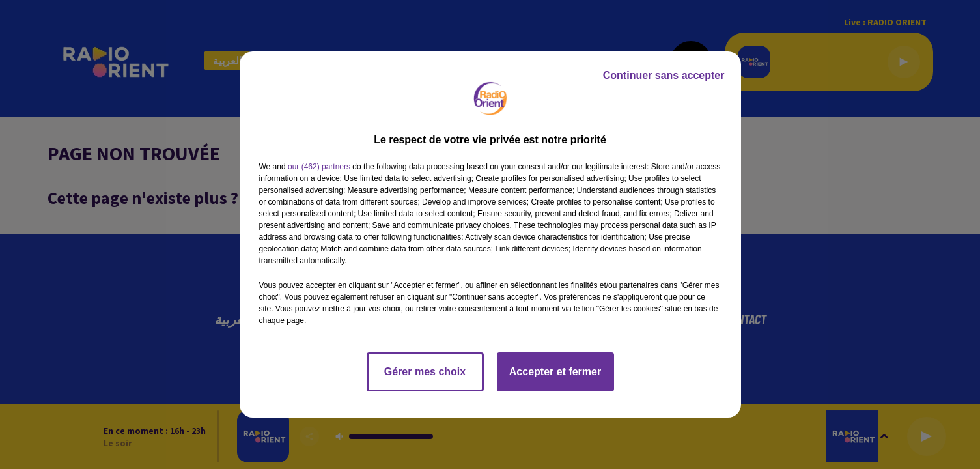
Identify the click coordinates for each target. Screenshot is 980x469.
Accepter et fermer (555, 372)
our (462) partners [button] (319, 167)
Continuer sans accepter (664, 75)
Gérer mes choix (425, 372)
